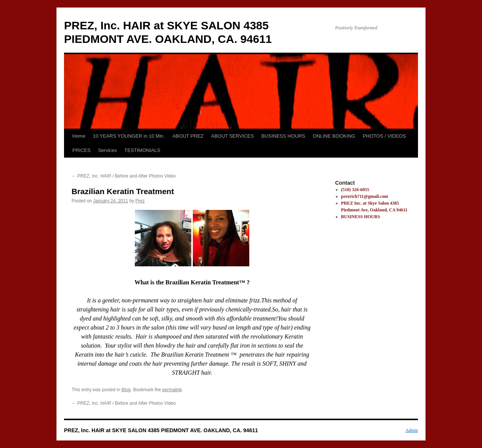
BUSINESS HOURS (283, 136)
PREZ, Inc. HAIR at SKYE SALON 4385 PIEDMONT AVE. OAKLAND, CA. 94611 (161, 430)
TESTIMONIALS (142, 150)
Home (79, 136)
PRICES (81, 150)
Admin (412, 430)
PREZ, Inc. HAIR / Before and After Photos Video (124, 176)
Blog (126, 390)
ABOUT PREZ (188, 136)
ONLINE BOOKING (334, 136)
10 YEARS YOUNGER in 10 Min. (129, 136)
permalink (172, 390)
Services (107, 150)
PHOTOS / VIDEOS (384, 136)
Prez (140, 201)
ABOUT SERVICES (233, 136)
